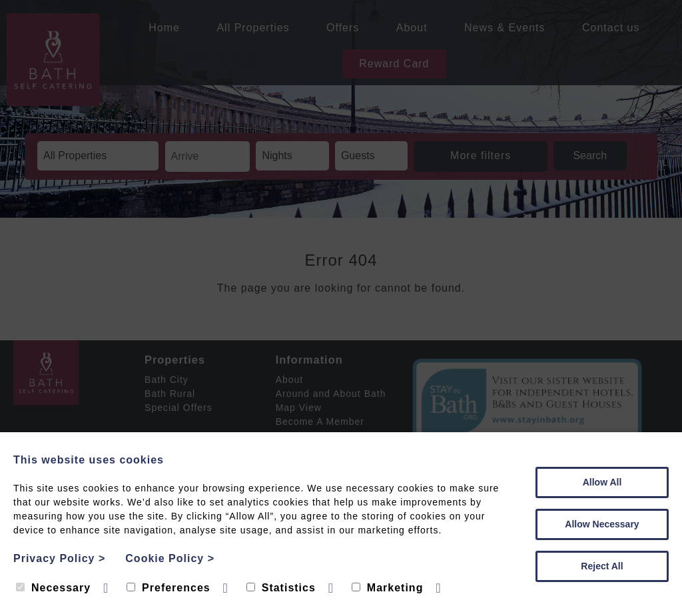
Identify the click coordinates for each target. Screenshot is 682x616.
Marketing (388, 588)
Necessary (53, 588)
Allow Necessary (602, 524)
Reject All (602, 566)
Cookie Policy (170, 558)
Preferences (169, 588)
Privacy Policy (59, 558)
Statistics (281, 588)
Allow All (602, 482)
